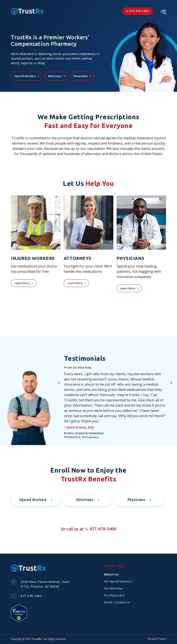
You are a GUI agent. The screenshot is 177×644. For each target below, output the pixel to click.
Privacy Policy (157, 639)
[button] (59, 383)
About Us (111, 574)
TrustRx (37, 639)
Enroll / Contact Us (117, 602)
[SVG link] (163, 12)
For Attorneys (114, 588)
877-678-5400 (31, 596)
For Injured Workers (118, 581)
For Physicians (114, 595)
